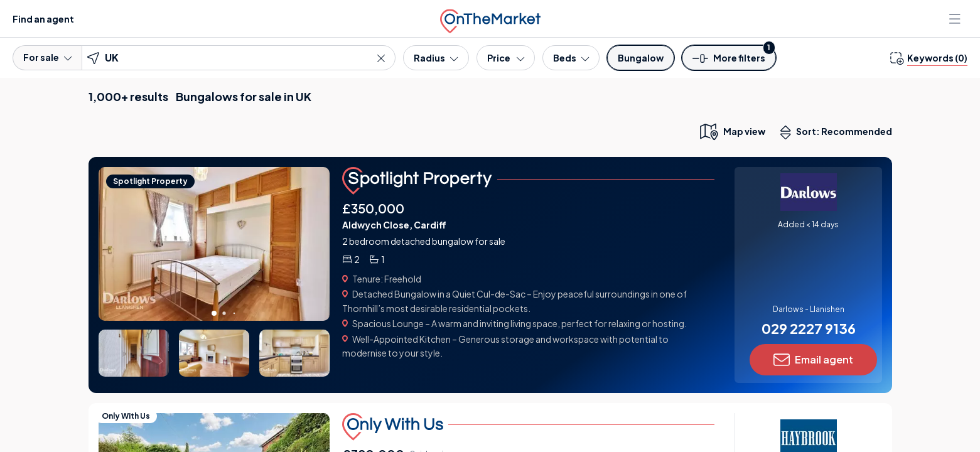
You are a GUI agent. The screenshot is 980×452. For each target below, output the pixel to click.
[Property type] (641, 58)
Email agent (813, 360)
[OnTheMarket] (490, 19)
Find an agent (43, 19)
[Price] (506, 58)
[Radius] (436, 58)
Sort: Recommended (839, 132)
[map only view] (732, 131)
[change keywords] (929, 58)
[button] (729, 62)
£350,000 (373, 208)
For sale (47, 57)
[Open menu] (956, 19)
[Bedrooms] (571, 58)
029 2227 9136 (808, 328)
